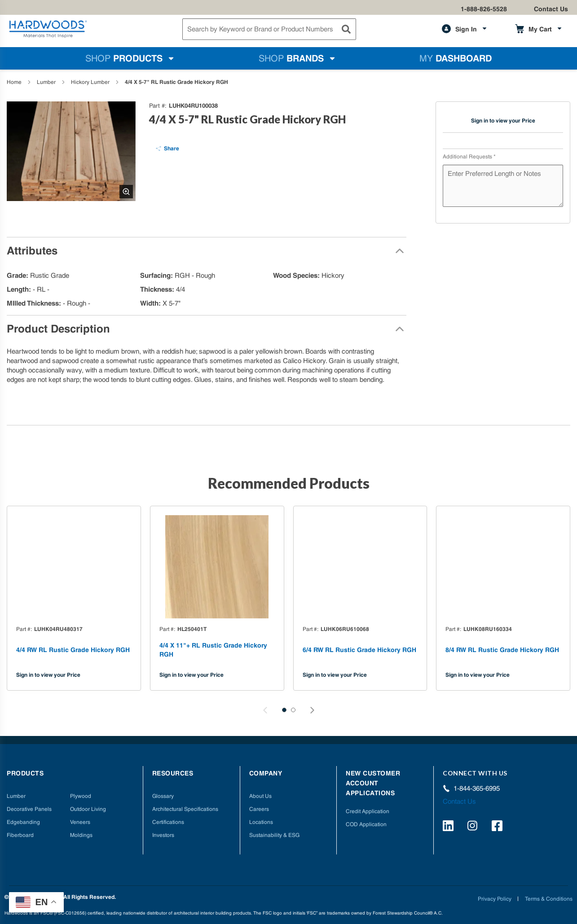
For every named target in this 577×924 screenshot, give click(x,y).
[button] (284, 710)
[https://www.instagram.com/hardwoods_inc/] (474, 827)
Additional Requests (469, 157)
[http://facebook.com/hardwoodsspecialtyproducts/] (498, 827)
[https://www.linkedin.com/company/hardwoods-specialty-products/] (449, 827)
